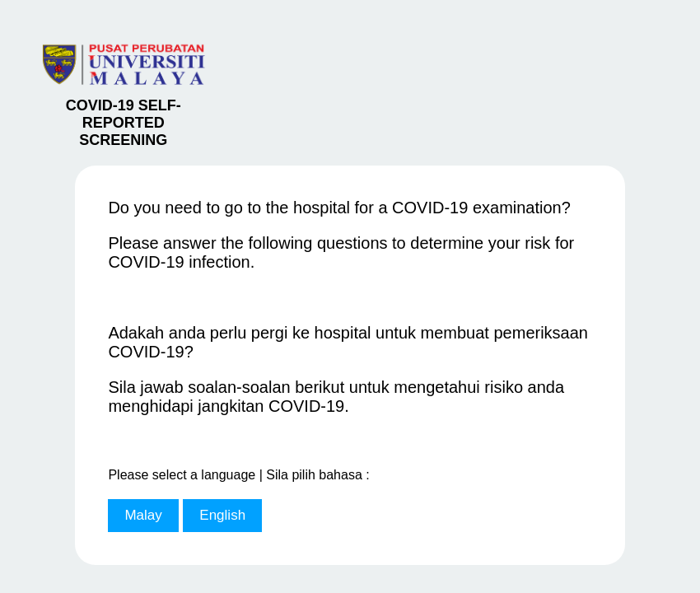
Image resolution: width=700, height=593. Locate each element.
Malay (143, 515)
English (222, 515)
